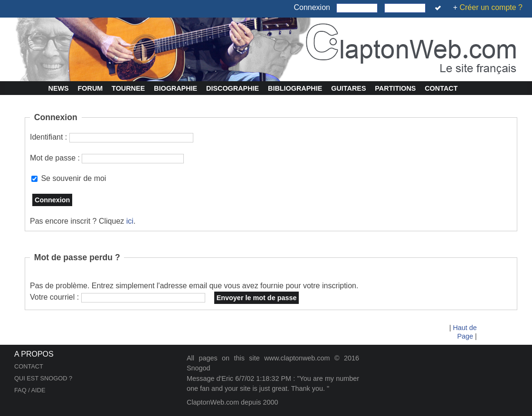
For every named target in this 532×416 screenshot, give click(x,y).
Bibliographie (295, 88)
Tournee (128, 88)
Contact (441, 88)
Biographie (176, 88)
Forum (90, 88)
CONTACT (29, 366)
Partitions (395, 88)
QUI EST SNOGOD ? (43, 378)
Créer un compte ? (491, 7)
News (59, 88)
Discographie (233, 88)
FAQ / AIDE (30, 390)
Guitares (348, 88)
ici (130, 221)
